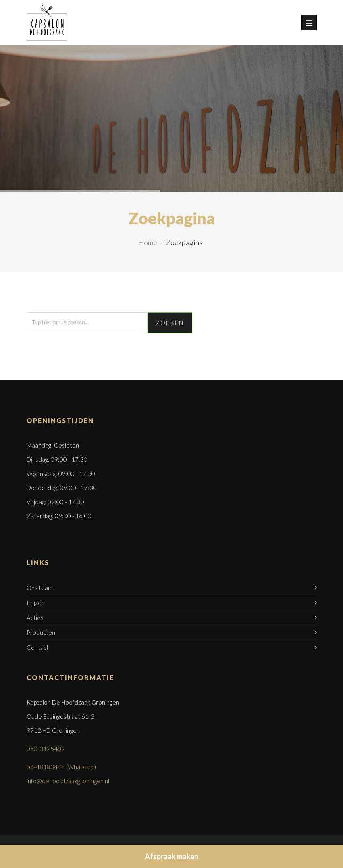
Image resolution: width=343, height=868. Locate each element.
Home (148, 242)
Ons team (39, 588)
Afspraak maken (171, 856)
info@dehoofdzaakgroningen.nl (68, 781)
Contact (38, 647)
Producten (41, 632)
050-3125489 (46, 749)
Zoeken (170, 323)
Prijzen (36, 603)
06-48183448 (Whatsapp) (61, 767)
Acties (35, 618)
